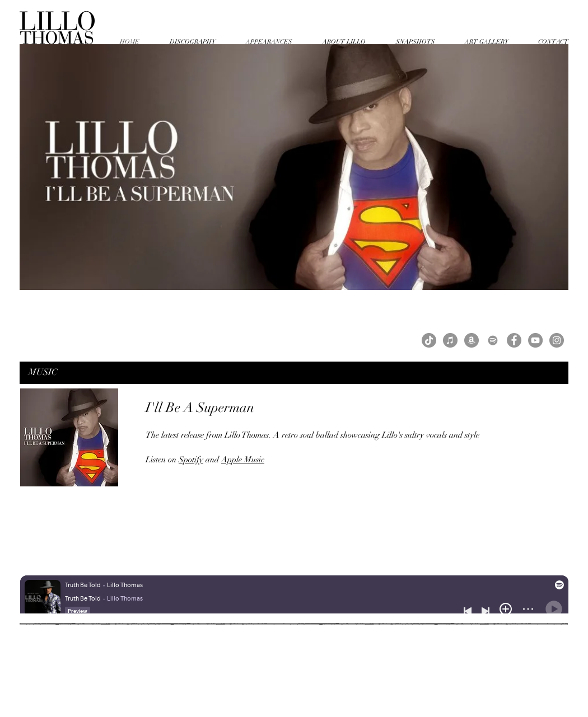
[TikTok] (429, 340)
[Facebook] (514, 340)
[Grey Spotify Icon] (493, 340)
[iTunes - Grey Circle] (450, 340)
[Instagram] (557, 340)
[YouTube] (535, 340)
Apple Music (243, 460)
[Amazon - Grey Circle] (472, 340)
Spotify (191, 460)
